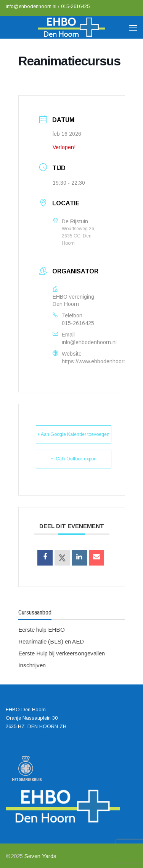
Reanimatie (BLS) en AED (51, 641)
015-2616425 (75, 6)
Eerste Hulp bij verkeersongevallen (62, 653)
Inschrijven (32, 665)
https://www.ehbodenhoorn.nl (97, 361)
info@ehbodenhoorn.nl (32, 6)
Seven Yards (40, 856)
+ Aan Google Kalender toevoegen (73, 434)
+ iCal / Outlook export (74, 459)
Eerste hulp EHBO (42, 630)
